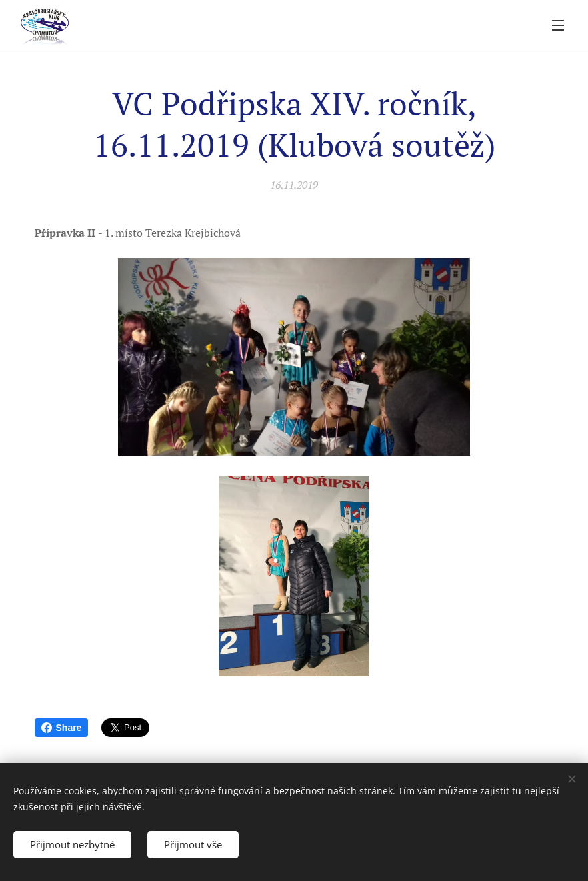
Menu (558, 25)
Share (62, 728)
